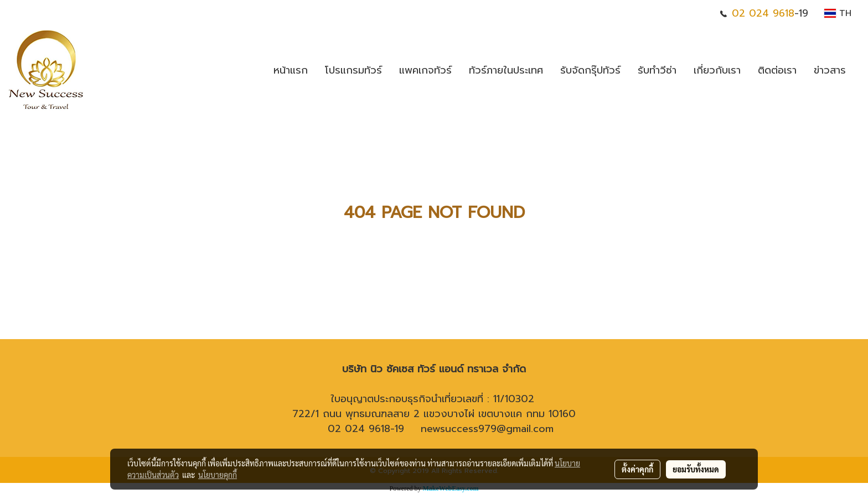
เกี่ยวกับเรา (717, 70)
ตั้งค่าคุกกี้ (637, 469)
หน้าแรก (291, 70)
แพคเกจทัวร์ (425, 70)
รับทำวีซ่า (657, 70)
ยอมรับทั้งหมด (696, 469)
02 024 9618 (763, 13)
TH (838, 13)
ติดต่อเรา (777, 70)
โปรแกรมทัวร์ (353, 70)
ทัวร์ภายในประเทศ (506, 70)
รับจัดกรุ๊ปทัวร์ (590, 70)
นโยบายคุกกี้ (218, 475)
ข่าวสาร (830, 70)
